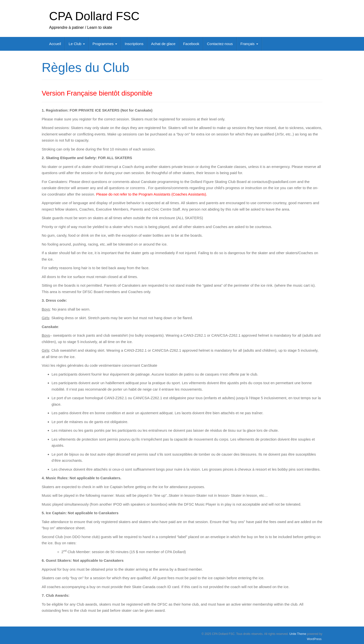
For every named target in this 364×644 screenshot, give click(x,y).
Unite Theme (298, 634)
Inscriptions (134, 44)
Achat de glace (163, 44)
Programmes (105, 44)
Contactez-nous (220, 44)
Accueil (55, 44)
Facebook (191, 44)
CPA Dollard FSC (94, 16)
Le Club (77, 44)
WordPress (314, 639)
